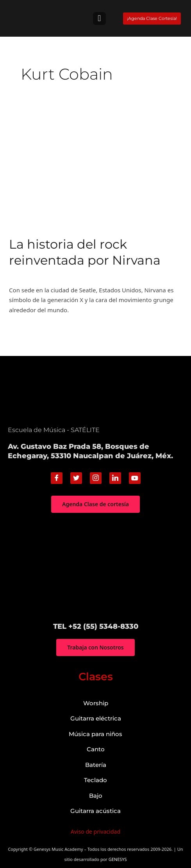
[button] (99, 19)
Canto (96, 749)
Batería (96, 765)
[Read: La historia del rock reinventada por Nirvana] (95, 169)
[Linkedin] (115, 478)
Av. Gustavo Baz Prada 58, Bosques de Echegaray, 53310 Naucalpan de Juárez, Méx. (90, 451)
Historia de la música (38, 275)
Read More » (26, 328)
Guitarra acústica (95, 811)
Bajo (96, 796)
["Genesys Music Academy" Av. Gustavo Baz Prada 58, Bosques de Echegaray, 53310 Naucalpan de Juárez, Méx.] (95, 567)
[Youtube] (135, 478)
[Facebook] (57, 478)
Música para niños (95, 734)
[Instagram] (96, 478)
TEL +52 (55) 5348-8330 (96, 626)
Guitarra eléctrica (96, 718)
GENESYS (118, 859)
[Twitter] (76, 478)
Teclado (95, 780)
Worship (96, 703)
